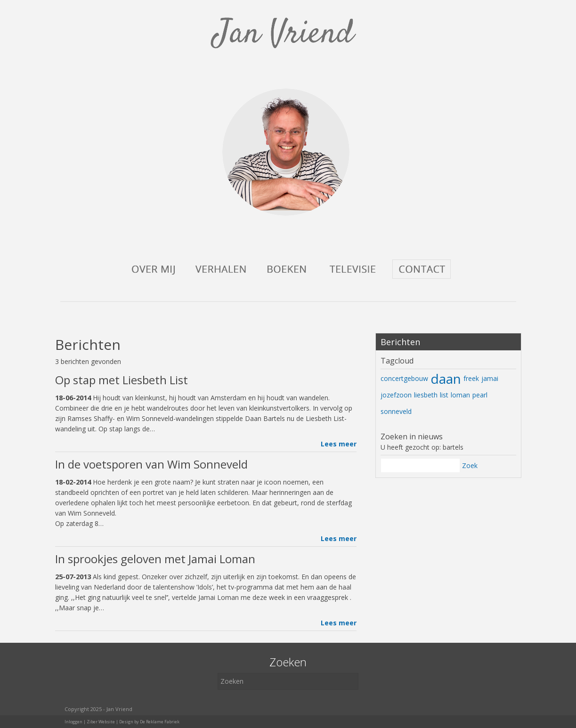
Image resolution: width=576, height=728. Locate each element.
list (444, 395)
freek (471, 378)
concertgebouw (404, 378)
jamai (490, 378)
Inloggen (73, 722)
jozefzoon (396, 395)
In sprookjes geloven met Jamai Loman (155, 559)
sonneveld (396, 411)
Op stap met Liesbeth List (122, 380)
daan (446, 379)
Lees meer (339, 444)
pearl (480, 395)
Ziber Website (101, 722)
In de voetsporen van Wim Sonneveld (151, 464)
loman (460, 395)
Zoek (470, 465)
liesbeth (426, 395)
